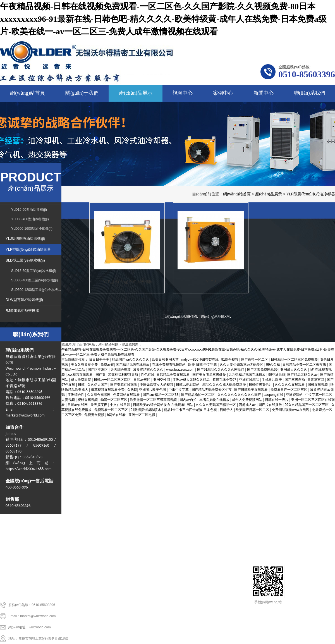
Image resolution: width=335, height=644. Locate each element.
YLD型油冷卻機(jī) (100, 569)
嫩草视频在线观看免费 (108, 390)
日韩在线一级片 (277, 400)
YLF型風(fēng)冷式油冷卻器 (311, 194)
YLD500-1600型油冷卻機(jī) (32, 229)
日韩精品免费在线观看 (174, 375)
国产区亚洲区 (98, 370)
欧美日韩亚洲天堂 (166, 360)
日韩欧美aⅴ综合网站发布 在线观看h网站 (163, 405)
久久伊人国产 (98, 385)
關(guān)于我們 (85, 522)
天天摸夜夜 (99, 405)
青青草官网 (316, 380)
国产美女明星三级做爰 (210, 375)
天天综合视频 (121, 370)
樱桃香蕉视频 (88, 400)
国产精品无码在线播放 (133, 365)
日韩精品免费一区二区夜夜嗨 (305, 365)
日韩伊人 (227, 410)
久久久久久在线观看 (290, 385)
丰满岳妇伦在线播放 (215, 400)
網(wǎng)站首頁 (237, 194)
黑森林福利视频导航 (124, 375)
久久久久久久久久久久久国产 (240, 395)
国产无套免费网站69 (263, 370)
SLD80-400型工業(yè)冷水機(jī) (34, 280)
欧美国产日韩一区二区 (253, 410)
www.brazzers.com (181, 370)
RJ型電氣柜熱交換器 (22, 311)
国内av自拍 (188, 400)
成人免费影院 (81, 380)
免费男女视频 (95, 415)
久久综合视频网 (99, 395)
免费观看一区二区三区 (112, 410)
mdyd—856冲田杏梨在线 (200, 360)
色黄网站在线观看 (127, 395)
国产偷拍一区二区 (255, 360)
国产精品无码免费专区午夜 (212, 390)
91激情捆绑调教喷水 (146, 410)
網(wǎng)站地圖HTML (182, 317)
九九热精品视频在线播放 (247, 375)
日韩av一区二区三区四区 (113, 380)
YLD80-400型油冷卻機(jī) (30, 219)
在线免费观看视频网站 (169, 365)
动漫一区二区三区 (114, 400)
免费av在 (107, 365)
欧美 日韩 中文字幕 (203, 365)
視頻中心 (184, 522)
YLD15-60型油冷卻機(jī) (29, 210)
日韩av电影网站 (188, 385)
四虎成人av (248, 405)
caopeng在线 (274, 395)
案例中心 (224, 522)
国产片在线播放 (271, 405)
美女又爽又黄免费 (85, 365)
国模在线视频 (318, 385)
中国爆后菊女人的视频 (157, 385)
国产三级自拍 (295, 380)
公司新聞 (203, 577)
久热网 (132, 390)
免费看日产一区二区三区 (289, 390)
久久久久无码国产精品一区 (216, 405)
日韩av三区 (142, 380)
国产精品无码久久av (303, 375)
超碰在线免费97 (225, 380)
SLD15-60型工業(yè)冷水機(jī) (34, 271)
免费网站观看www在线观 (291, 410)
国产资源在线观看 (124, 385)
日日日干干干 (100, 360)
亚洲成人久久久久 (294, 370)
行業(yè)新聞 (207, 569)
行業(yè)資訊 (207, 586)
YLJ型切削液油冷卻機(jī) (25, 239)
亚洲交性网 (162, 380)
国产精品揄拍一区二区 (198, 395)
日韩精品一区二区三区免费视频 (295, 360)
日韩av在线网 (78, 405)
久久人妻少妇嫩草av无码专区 (242, 365)
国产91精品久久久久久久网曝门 (221, 370)
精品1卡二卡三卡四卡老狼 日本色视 (191, 410)
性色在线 (148, 375)
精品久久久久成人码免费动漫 (225, 385)
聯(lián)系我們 (310, 522)
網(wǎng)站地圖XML (216, 317)
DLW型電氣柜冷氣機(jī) (24, 300)
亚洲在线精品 (249, 380)
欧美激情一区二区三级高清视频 (154, 400)
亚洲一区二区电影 (142, 415)
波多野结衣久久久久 (149, 370)
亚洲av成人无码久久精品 (192, 380)
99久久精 (273, 365)
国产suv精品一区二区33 (161, 395)
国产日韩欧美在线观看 (251, 390)
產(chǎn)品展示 (269, 194)
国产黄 (101, 375)
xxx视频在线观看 (81, 375)
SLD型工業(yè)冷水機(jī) (25, 260)
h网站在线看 (117, 415)
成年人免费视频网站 (247, 400)
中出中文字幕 (179, 390)
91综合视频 (230, 360)
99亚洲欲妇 (277, 375)
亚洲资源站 (295, 395)
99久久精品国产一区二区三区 (307, 405)
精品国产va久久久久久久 (131, 360)
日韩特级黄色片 (261, 385)
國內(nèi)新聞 (207, 594)
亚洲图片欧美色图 (153, 390)
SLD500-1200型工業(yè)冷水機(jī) (36, 290)
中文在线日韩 (120, 405)
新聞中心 (265, 522)
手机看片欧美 (272, 380)
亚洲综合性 (76, 395)
